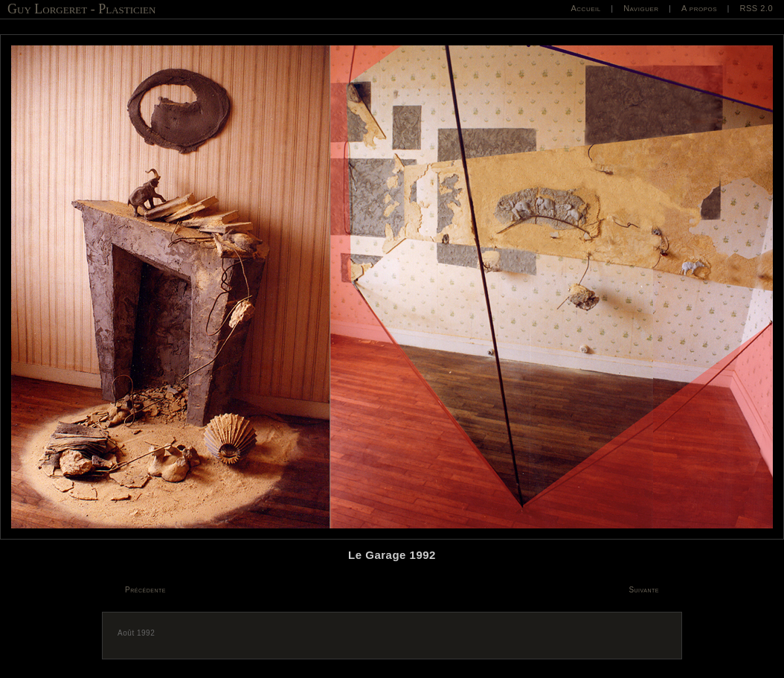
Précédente (145, 590)
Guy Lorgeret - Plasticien (81, 9)
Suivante (644, 590)
